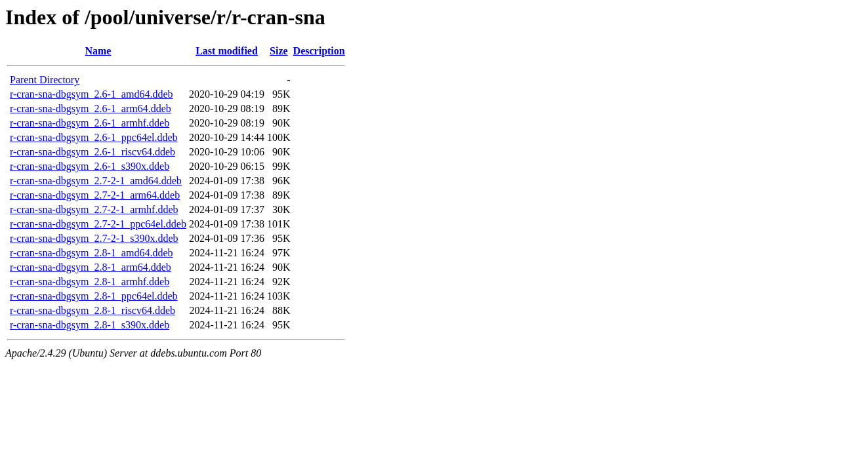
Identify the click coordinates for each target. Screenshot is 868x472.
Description (319, 51)
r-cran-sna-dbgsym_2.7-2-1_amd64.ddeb (96, 181)
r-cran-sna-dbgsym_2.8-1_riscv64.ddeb (93, 310)
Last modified (227, 51)
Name (98, 51)
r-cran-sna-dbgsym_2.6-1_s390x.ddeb (90, 166)
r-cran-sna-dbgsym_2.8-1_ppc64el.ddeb (94, 296)
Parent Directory (45, 80)
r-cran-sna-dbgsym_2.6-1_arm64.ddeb (91, 108)
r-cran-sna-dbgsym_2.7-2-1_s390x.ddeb (94, 238)
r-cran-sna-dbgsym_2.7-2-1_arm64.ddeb (95, 195)
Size (279, 51)
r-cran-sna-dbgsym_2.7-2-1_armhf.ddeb (94, 209)
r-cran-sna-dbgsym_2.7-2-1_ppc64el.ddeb (98, 224)
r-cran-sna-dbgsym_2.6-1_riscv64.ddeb (93, 152)
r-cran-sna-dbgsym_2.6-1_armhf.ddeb (90, 123)
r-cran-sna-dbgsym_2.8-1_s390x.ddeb (90, 325)
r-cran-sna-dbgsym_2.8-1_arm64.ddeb (91, 267)
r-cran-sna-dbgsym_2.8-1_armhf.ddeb (90, 282)
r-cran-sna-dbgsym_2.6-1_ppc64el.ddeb (94, 137)
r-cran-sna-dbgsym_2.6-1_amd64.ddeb (92, 94)
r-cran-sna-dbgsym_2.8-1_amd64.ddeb (92, 253)
